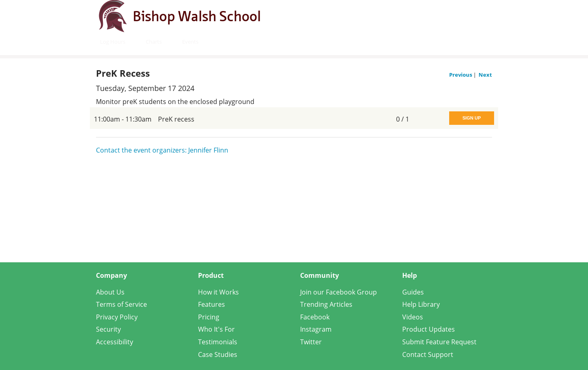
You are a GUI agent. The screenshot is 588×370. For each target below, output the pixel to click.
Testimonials (218, 342)
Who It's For (216, 329)
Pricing (209, 317)
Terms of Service (121, 304)
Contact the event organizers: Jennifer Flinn (162, 150)
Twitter (311, 342)
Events (190, 42)
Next (485, 75)
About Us (110, 292)
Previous (461, 75)
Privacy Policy (117, 317)
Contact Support (428, 354)
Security (108, 329)
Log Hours (113, 42)
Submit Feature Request (439, 342)
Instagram (316, 329)
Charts (154, 42)
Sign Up (471, 118)
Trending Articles (326, 304)
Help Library (421, 304)
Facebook (315, 317)
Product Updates (429, 329)
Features (212, 304)
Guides (413, 292)
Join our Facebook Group (339, 292)
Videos (413, 317)
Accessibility (115, 342)
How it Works (218, 292)
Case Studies (218, 354)
